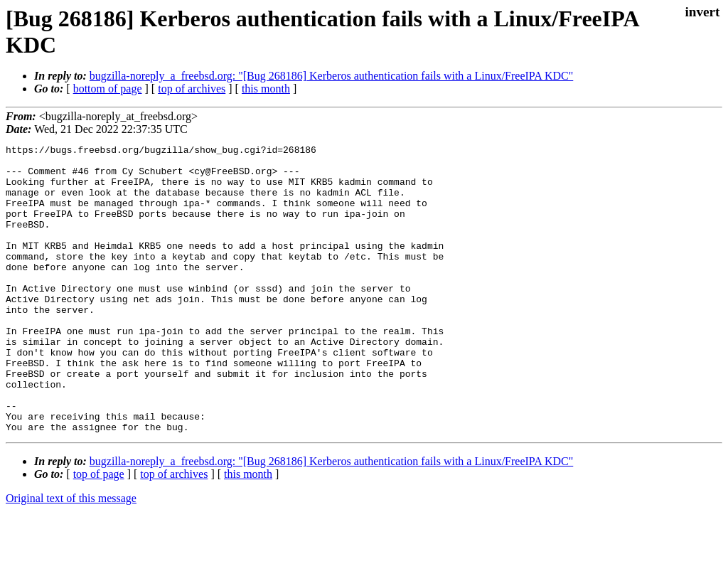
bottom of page (108, 89)
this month (266, 89)
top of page (99, 532)
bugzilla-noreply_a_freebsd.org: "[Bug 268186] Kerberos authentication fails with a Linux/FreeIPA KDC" (331, 76)
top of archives (192, 89)
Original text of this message (71, 556)
